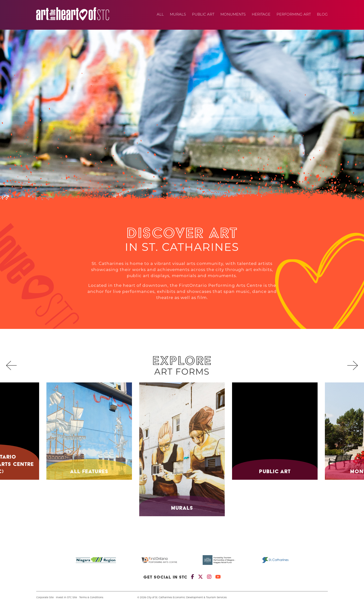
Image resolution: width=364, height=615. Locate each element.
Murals (178, 15)
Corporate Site (45, 598)
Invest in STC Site (66, 598)
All (160, 15)
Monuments (233, 15)
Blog (322, 15)
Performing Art (294, 15)
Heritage (261, 15)
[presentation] (11, 367)
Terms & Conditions (91, 598)
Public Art (203, 15)
